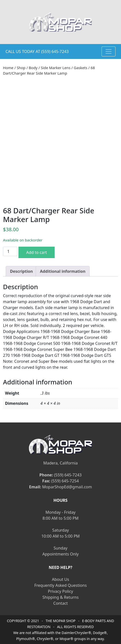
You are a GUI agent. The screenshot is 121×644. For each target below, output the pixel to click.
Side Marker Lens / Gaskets (64, 68)
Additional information (63, 271)
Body (33, 68)
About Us (60, 579)
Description (21, 271)
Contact (61, 603)
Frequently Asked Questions (60, 585)
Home (8, 68)
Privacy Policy (60, 591)
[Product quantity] (10, 251)
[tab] (21, 271)
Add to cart (37, 252)
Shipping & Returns (60, 597)
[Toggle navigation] (109, 51)
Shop (21, 68)
